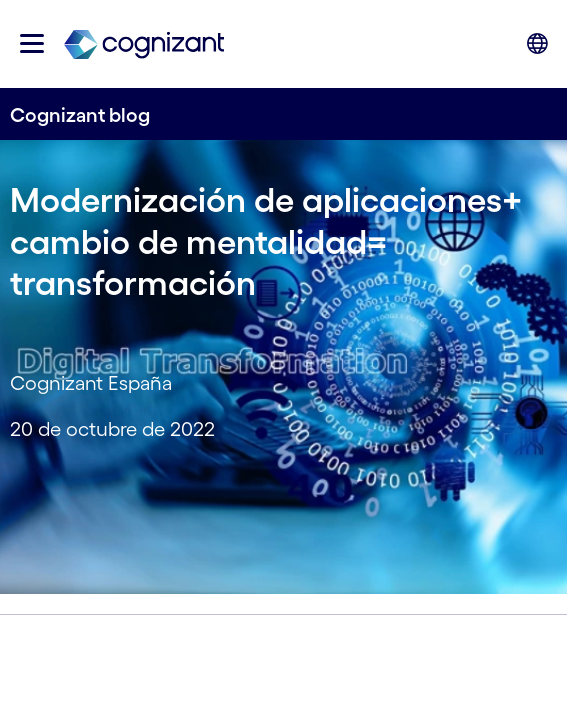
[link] (144, 43)
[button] (32, 43)
